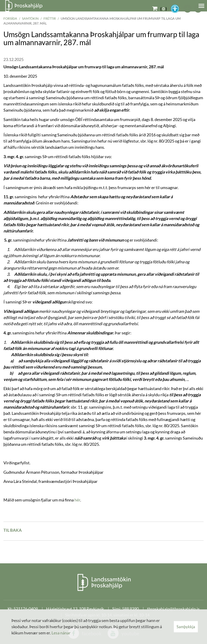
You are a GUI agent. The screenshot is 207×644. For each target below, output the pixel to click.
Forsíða (10, 18)
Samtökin (30, 18)
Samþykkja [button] (186, 627)
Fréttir (50, 18)
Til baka (13, 530)
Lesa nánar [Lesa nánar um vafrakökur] (61, 633)
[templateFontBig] (188, 9)
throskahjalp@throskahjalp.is (173, 609)
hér (77, 500)
